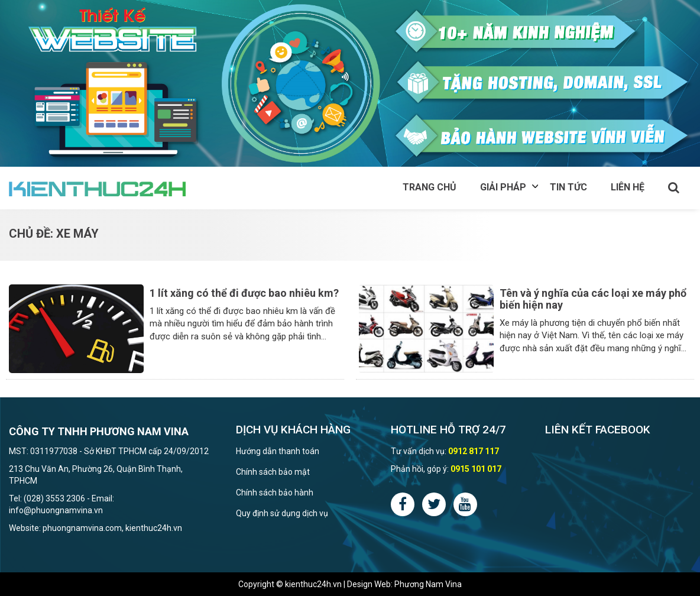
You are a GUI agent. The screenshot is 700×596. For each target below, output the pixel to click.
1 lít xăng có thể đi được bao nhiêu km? (244, 293)
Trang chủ (430, 187)
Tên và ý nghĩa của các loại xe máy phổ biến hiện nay (593, 299)
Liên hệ (628, 187)
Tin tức (568, 187)
